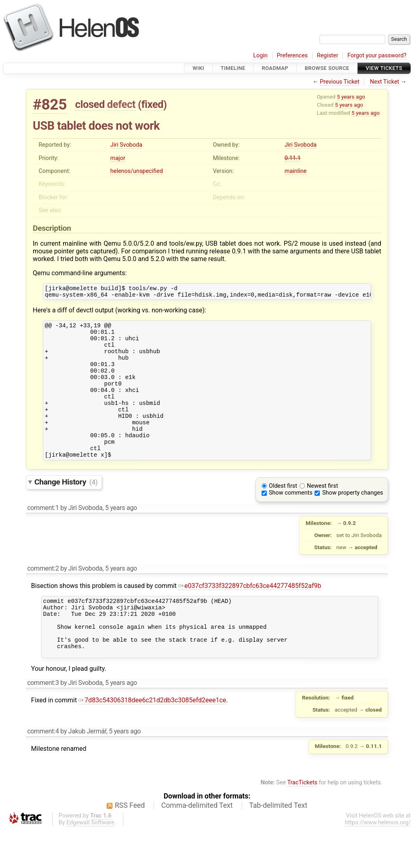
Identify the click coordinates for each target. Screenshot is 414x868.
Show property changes (353, 521)
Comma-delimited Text (197, 844)
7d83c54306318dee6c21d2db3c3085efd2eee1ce (152, 739)
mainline (296, 171)
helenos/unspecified (137, 171)
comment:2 (43, 596)
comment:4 (43, 770)
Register (328, 56)
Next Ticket (384, 82)
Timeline (233, 68)
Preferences (292, 56)
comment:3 (43, 722)
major (118, 158)
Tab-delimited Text (278, 844)
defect (121, 104)
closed (90, 104)
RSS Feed (130, 844)
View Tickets (384, 68)
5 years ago (351, 97)
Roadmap (275, 68)
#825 (50, 104)
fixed (152, 104)
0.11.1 (293, 158)
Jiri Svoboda (126, 145)
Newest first (322, 514)
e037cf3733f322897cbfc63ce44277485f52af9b (250, 614)
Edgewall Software (90, 861)
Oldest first (283, 514)
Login (260, 56)
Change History (66, 510)
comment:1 (43, 536)
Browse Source (327, 68)
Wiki (198, 68)
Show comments (291, 521)
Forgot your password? (377, 56)
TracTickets (302, 821)
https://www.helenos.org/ (378, 861)
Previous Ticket (340, 82)
